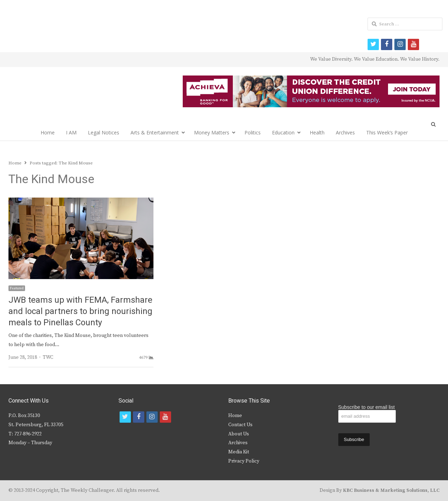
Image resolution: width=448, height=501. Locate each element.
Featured (17, 288)
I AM (71, 132)
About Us (239, 434)
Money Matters (212, 132)
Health (317, 132)
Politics (253, 132)
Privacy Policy (244, 461)
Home (48, 132)
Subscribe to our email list (367, 407)
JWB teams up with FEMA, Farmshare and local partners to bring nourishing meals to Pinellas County (80, 311)
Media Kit (239, 452)
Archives (345, 132)
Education (283, 132)
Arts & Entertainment (155, 132)
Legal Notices (104, 132)
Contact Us (240, 425)
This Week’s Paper (387, 132)
